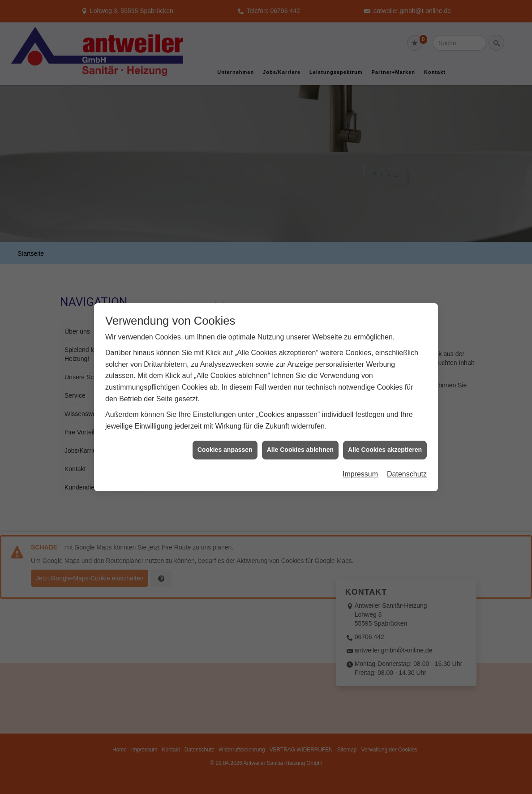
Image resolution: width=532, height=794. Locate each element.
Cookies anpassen (225, 432)
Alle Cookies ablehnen (300, 432)
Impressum (360, 456)
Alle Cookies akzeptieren (385, 432)
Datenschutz (407, 456)
